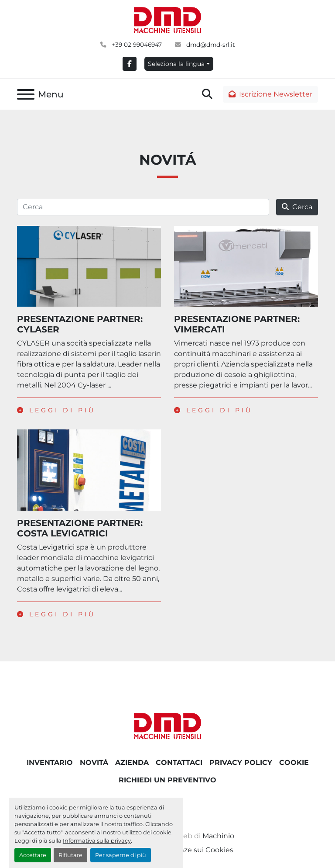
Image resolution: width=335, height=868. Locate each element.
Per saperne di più (121, 855)
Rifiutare (70, 855)
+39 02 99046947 (136, 45)
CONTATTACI (179, 763)
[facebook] (130, 64)
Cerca (297, 207)
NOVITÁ (94, 763)
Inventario (50, 763)
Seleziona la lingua (176, 64)
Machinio (218, 836)
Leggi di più (56, 410)
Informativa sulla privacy (97, 841)
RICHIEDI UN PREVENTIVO (167, 780)
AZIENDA (132, 763)
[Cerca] (143, 207)
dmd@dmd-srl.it (210, 45)
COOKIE (294, 763)
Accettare (33, 855)
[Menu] (26, 94)
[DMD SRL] (167, 725)
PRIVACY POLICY (241, 763)
